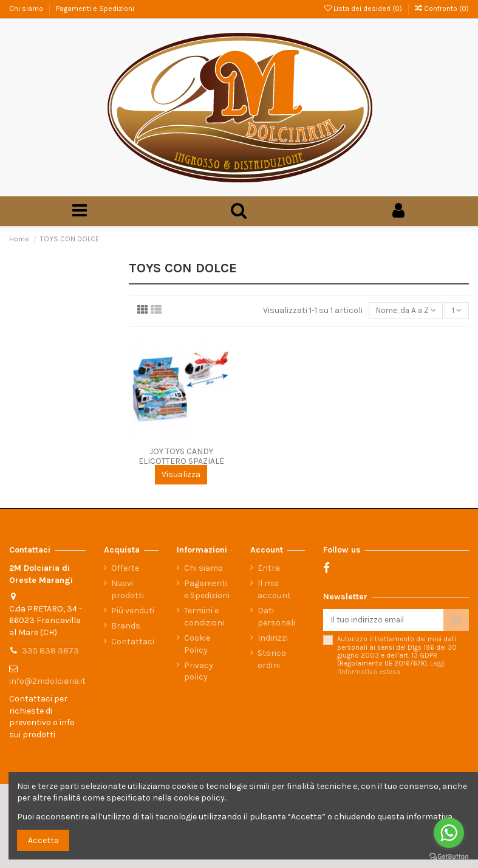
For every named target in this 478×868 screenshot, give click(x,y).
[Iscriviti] (456, 621)
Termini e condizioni (204, 617)
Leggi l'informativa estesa (391, 669)
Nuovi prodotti (128, 589)
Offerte (125, 568)
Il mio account (274, 589)
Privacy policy (199, 671)
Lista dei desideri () (364, 9)
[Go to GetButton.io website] (449, 856)
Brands (126, 626)
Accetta (43, 840)
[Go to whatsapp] (449, 833)
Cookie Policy (197, 644)
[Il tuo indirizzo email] (383, 621)
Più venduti (133, 611)
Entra (269, 568)
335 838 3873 (50, 651)
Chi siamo (27, 9)
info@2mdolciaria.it (47, 681)
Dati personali (276, 617)
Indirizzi (273, 638)
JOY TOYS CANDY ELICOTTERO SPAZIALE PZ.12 (181, 462)
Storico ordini (272, 659)
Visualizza (181, 476)
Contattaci (133, 642)
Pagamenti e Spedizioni (95, 9)
